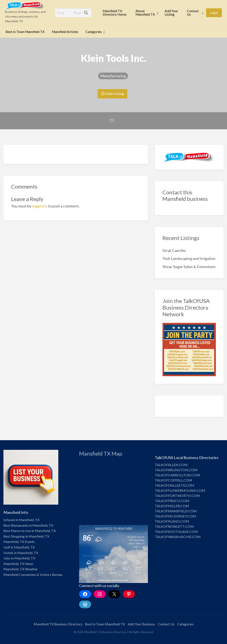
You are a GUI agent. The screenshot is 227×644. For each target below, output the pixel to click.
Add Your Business (141, 624)
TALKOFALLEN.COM (171, 465)
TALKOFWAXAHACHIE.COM (178, 537)
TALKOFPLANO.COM (172, 521)
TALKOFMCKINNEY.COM (175, 516)
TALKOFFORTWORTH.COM (177, 496)
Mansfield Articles (65, 32)
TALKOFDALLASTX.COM (174, 485)
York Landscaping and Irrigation (189, 258)
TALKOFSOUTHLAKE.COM (176, 531)
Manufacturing (113, 76)
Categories (94, 32)
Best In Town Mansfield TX (25, 32)
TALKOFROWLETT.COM (174, 526)
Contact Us (193, 13)
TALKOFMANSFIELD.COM (176, 511)
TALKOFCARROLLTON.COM (177, 475)
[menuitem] (115, 13)
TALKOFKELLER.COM (172, 506)
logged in (40, 206)
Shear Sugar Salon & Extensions (189, 267)
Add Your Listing (171, 13)
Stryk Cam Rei (174, 250)
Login (214, 13)
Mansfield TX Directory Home (115, 13)
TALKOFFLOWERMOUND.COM (180, 490)
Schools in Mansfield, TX (21, 520)
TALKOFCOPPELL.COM (173, 480)
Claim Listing (113, 94)
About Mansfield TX (145, 13)
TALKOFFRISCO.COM (172, 501)
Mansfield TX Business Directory (58, 624)
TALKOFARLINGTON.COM (176, 470)
